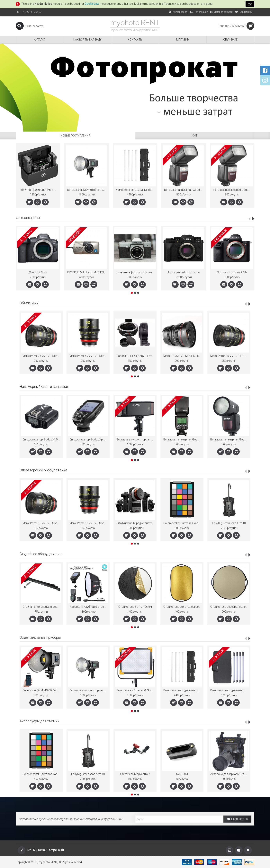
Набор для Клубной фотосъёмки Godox (89, 607)
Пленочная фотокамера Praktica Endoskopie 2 (136, 272)
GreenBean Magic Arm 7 (135, 774)
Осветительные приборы (40, 637)
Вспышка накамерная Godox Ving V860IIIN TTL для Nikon (184, 190)
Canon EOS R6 (38, 272)
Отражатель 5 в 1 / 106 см (135, 607)
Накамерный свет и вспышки (44, 387)
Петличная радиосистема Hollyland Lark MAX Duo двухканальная (39, 190)
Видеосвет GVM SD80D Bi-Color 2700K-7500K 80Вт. (42, 690)
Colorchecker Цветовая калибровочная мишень (183, 523)
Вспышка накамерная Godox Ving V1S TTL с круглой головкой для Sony (230, 439)
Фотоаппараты (28, 218)
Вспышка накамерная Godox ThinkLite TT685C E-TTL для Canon (183, 439)
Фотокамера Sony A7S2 (232, 272)
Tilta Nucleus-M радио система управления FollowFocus (136, 523)
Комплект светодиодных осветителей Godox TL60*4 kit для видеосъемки (230, 690)
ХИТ (195, 136)
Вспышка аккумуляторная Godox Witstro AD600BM (87, 190)
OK (250, 4)
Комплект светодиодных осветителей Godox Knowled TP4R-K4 (136, 190)
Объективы (29, 303)
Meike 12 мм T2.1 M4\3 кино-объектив (183, 356)
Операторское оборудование (43, 470)
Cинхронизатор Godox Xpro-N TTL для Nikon (89, 439)
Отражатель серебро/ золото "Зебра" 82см (230, 607)
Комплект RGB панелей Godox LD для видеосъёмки (136, 690)
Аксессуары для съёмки (40, 721)
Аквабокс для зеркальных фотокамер (230, 774)
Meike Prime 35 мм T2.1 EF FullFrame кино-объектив (230, 356)
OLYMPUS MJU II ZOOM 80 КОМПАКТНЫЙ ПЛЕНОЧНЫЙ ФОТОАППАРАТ (87, 272)
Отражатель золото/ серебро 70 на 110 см (183, 607)
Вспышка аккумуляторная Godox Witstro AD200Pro (136, 439)
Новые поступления (75, 136)
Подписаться (237, 819)
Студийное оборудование (40, 554)
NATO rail (182, 774)
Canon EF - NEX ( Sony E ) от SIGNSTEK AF (136, 356)
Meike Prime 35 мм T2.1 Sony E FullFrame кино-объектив (42, 356)
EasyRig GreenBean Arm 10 (229, 523)
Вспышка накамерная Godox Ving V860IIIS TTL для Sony (233, 190)
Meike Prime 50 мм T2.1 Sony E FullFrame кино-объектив (89, 356)
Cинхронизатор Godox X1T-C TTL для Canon (42, 439)
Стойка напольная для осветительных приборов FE (42, 607)
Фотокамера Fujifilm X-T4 (184, 272)
